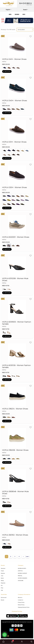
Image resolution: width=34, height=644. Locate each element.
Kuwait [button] (25, 10)
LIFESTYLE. (20, 571)
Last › (28, 557)
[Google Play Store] (22, 616)
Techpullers (29, 622)
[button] (22, 642)
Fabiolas (3, 573)
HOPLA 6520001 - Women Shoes (16, 237)
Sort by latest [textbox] (21, 30)
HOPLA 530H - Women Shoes (15, 187)
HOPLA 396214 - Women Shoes (15, 409)
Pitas (2, 588)
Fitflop (2, 581)
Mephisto (3, 583)
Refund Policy (21, 605)
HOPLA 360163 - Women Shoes (15, 535)
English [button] (8, 10)
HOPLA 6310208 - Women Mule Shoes (15, 279)
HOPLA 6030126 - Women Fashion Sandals (16, 366)
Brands (3, 600)
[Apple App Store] (12, 616)
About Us (20, 597)
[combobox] (25, 30)
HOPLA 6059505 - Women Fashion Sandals (17, 323)
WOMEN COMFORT (22, 573)
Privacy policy (21, 602)
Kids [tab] (24, 14)
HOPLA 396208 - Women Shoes (15, 450)
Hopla (2, 571)
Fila (2, 585)
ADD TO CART (7, 71)
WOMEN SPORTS (22, 568)
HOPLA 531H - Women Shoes (14, 142)
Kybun (2, 578)
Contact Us (21, 600)
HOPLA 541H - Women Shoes (14, 59)
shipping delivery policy (24, 607)
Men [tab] (10, 14)
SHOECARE (21, 581)
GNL (2, 590)
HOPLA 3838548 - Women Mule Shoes (15, 493)
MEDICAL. (20, 576)
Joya (2, 576)
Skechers (3, 568)
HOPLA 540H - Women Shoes (15, 101)
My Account (4, 597)
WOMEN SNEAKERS (23, 578)
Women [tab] (17, 14)
